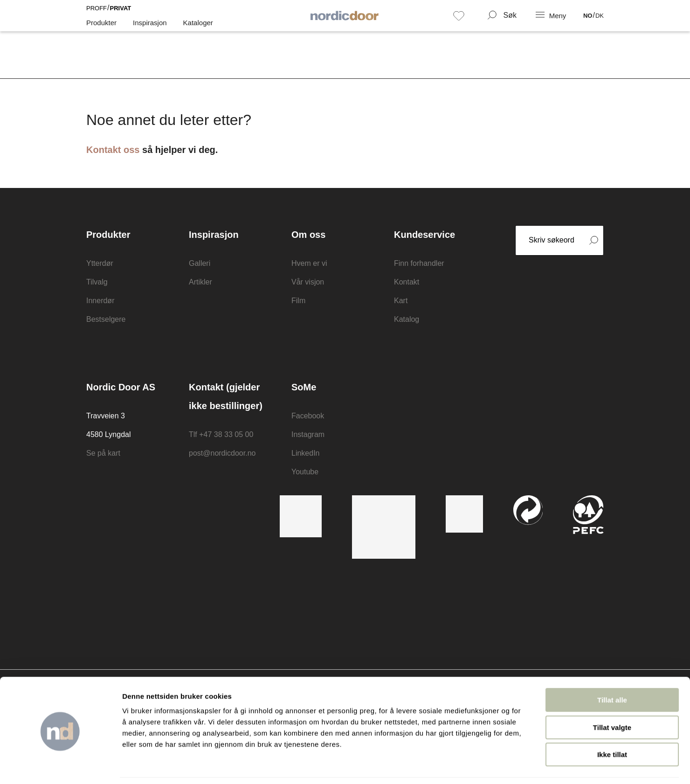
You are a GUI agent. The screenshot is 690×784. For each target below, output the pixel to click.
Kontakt (407, 282)
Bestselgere (106, 319)
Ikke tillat (612, 725)
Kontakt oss (113, 150)
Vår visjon (308, 282)
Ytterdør (100, 263)
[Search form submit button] (594, 240)
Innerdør (100, 301)
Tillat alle (612, 670)
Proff (97, 15)
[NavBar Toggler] (551, 22)
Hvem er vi (309, 263)
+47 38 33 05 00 (226, 434)
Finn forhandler (419, 263)
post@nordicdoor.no (222, 453)
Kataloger (198, 29)
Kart (401, 301)
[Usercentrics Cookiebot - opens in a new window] (60, 766)
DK (600, 22)
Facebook (308, 416)
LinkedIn (306, 453)
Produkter (101, 29)
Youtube (305, 472)
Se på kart (103, 453)
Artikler (200, 282)
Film (298, 301)
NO (588, 22)
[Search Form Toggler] (502, 22)
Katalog (407, 319)
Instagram (308, 434)
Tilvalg (97, 282)
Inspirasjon (150, 29)
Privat (121, 15)
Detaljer (497, 766)
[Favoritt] (459, 22)
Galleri (200, 263)
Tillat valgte (612, 697)
